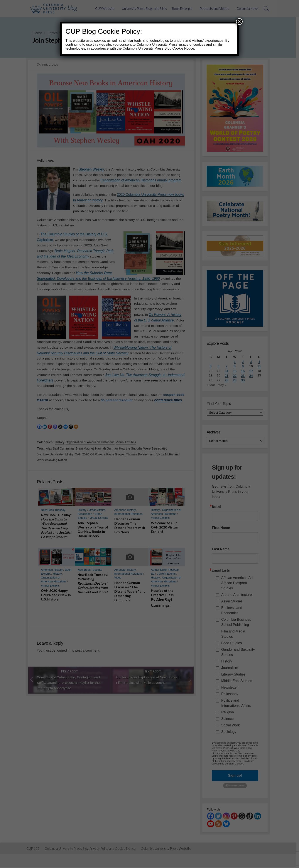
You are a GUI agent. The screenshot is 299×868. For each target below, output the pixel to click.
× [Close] (239, 21)
